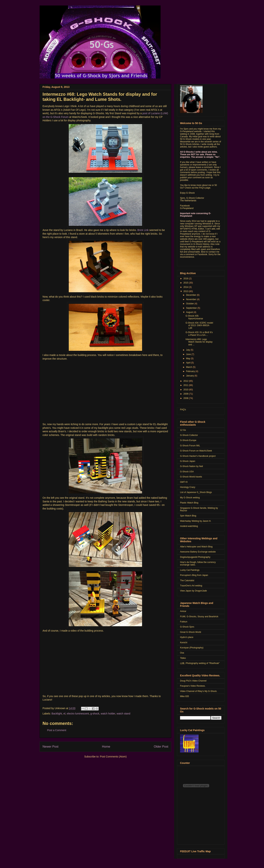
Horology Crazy (188, 487)
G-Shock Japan (188, 461)
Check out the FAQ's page (197, 188)
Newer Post (51, 747)
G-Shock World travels (191, 477)
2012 (186, 381)
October (190, 304)
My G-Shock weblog (190, 498)
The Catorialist (187, 580)
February (191, 371)
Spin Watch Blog (188, 516)
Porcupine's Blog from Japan (194, 575)
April (189, 363)
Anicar (183, 611)
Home (106, 747)
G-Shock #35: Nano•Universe (194, 317)
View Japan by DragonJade (194, 591)
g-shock (95, 714)
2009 (186, 394)
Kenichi (184, 643)
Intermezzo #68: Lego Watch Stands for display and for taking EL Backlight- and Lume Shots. (100, 97)
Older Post (161, 747)
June (189, 354)
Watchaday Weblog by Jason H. (196, 521)
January (190, 376)
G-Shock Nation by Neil (191, 466)
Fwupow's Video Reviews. (193, 686)
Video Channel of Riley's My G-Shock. (199, 691)
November (191, 299)
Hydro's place (187, 637)
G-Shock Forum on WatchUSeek (196, 451)
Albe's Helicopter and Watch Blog (196, 547)
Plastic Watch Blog (189, 503)
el (64, 714)
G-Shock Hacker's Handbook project (198, 456)
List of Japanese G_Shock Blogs (196, 492)
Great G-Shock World (190, 632)
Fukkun (184, 622)
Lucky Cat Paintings (190, 570)
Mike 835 (185, 696)
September (192, 308)
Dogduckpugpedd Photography (195, 557)
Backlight (57, 714)
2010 (186, 390)
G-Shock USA (187, 472)
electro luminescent (78, 714)
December (191, 295)
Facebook (185, 206)
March (189, 367)
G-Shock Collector (189, 435)
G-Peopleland (187, 208)
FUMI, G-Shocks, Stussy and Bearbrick (199, 617)
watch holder (108, 714)
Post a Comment (57, 730)
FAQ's (183, 410)
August (190, 312)
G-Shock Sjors (187, 627)
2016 (186, 279)
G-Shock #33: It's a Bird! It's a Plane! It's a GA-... (199, 334)
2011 (186, 385)
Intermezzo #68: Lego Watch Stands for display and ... (199, 342)
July (188, 350)
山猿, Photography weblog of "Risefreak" (200, 663)
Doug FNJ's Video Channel (193, 681)
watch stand (123, 714)
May (188, 359)
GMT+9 (184, 482)
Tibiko (183, 658)
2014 (186, 287)
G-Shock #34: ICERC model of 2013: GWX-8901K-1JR (199, 325)
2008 (186, 398)
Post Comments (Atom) (113, 757)
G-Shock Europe (188, 440)
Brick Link (143, 230)
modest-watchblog (189, 526)
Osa (182, 653)
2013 (186, 291)
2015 (186, 283)
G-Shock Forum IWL (190, 446)
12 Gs (183, 430)
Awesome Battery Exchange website (198, 552)
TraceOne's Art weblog (191, 586)
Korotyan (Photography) (192, 648)
